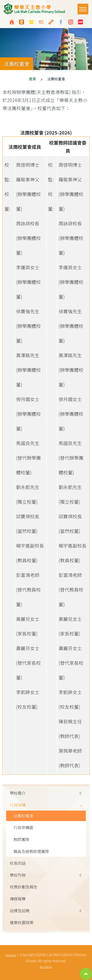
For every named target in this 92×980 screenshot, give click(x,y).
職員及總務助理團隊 (31, 851)
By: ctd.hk (46, 967)
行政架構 (18, 805)
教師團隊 (21, 839)
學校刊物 (18, 875)
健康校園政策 (22, 922)
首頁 (32, 79)
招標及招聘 (20, 911)
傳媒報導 (18, 899)
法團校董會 (23, 816)
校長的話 (18, 863)
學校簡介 (18, 793)
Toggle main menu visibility (84, 7)
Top (86, 974)
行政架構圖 (23, 827)
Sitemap (11, 955)
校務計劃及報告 (24, 887)
